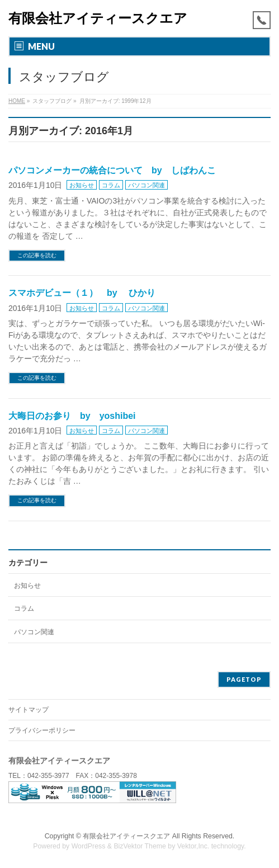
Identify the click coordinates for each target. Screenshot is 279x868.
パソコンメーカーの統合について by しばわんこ (112, 170)
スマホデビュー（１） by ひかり (82, 293)
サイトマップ (29, 710)
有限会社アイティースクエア (98, 18)
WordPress (89, 846)
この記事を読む (37, 255)
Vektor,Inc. (193, 846)
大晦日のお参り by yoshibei (72, 416)
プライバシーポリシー (42, 730)
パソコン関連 (146, 185)
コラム (111, 185)
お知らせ (82, 185)
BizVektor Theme (140, 846)
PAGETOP (244, 679)
